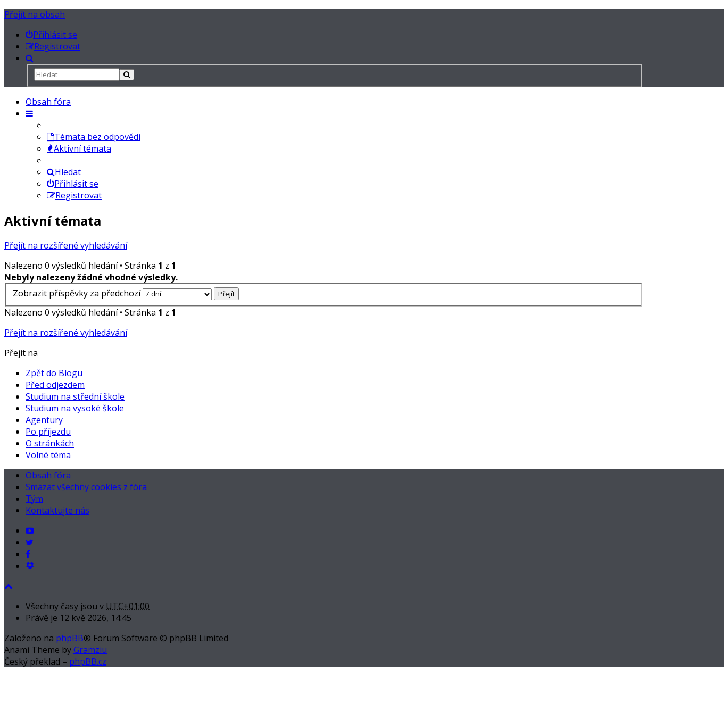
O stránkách (50, 443)
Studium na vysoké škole (75, 408)
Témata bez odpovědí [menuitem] (94, 137)
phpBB (70, 638)
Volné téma (48, 455)
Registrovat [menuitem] (74, 195)
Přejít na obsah (35, 14)
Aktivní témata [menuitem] (79, 148)
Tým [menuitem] (34, 499)
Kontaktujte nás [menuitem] (57, 510)
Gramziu (90, 650)
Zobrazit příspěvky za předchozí (112, 293)
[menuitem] (51, 35)
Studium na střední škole (75, 396)
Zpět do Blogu (54, 373)
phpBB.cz (88, 661)
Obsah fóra (48, 102)
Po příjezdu (48, 432)
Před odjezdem (55, 385)
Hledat (64, 172)
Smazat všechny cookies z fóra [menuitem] (86, 487)
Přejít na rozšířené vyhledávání (66, 245)
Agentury (44, 420)
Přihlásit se (73, 184)
